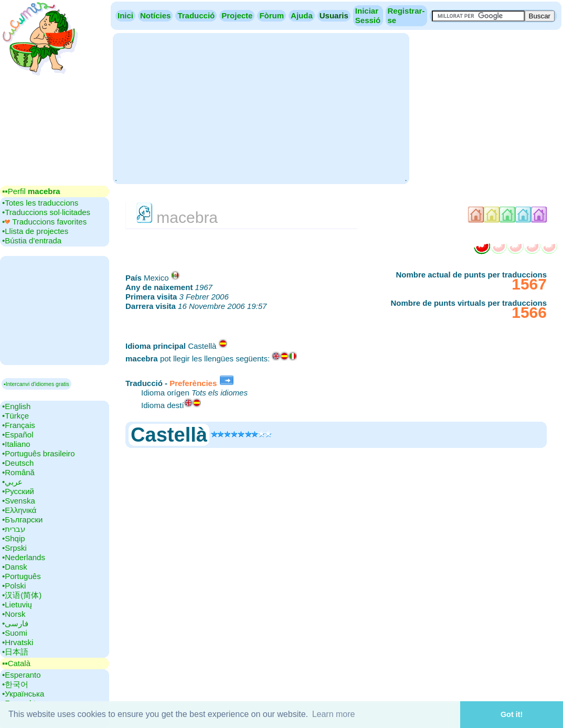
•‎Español (18, 435)
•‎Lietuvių (17, 604)
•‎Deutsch (18, 463)
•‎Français (19, 425)
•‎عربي (12, 482)
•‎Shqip (14, 538)
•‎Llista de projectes (35, 231)
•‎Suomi (15, 633)
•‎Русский (18, 491)
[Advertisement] (261, 108)
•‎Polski (14, 586)
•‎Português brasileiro (39, 453)
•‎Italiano (16, 444)
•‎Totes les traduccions (40, 203)
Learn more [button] (334, 714)
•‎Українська (23, 694)
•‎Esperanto (22, 675)
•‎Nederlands (24, 557)
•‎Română (18, 472)
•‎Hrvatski (18, 642)
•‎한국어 (15, 684)
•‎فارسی (15, 623)
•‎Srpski (14, 548)
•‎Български (23, 520)
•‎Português (22, 576)
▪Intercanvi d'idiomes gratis (36, 384)
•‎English (16, 406)
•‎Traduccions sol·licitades (46, 212)
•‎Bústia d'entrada (32, 240)
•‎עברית (14, 529)
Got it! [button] (512, 714)
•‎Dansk (15, 567)
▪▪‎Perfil (31, 191)
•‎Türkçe (15, 416)
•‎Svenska (19, 501)
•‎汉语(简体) (22, 595)
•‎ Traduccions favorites (44, 222)
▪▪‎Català (16, 663)
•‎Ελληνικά (19, 510)
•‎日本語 (15, 652)
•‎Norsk (14, 614)
